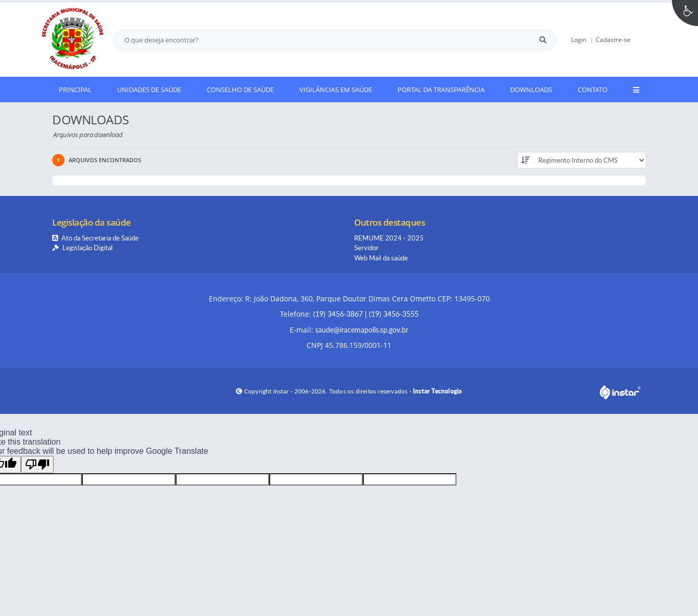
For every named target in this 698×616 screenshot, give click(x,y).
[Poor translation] (37, 465)
